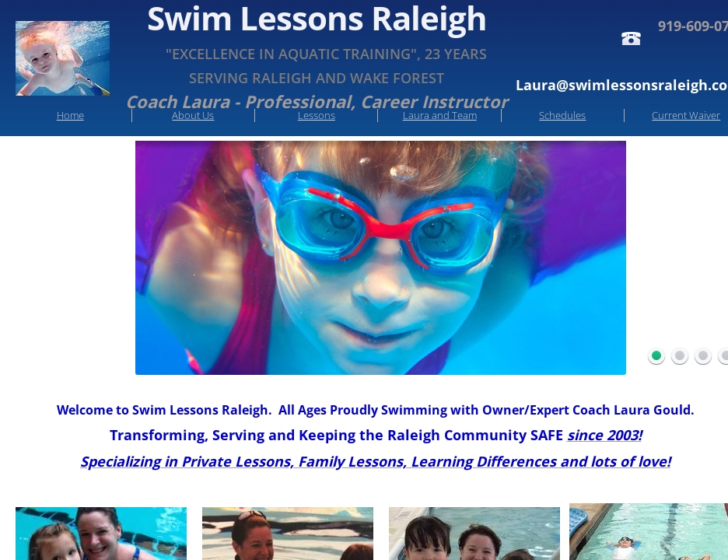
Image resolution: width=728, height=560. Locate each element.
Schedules (562, 115)
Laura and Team (440, 115)
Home (70, 115)
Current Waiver (686, 115)
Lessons (317, 115)
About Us (193, 115)
